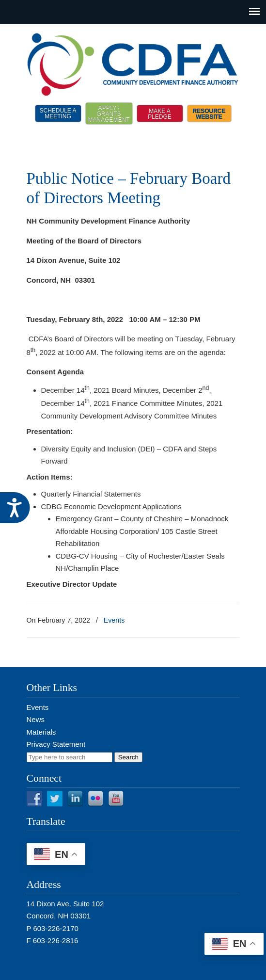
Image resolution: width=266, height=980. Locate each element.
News (36, 719)
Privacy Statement (56, 744)
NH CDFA (133, 64)
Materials (41, 732)
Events (114, 620)
